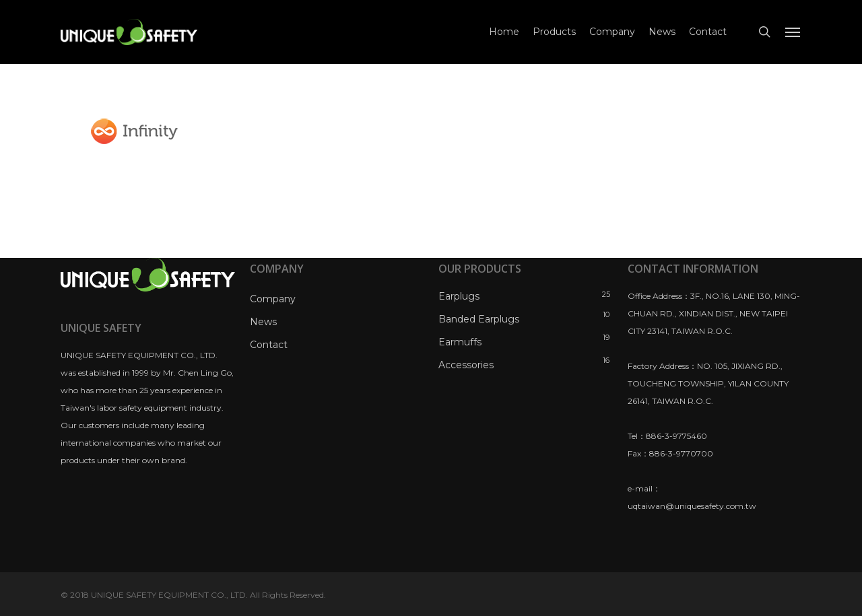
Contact (269, 345)
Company (273, 299)
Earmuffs (460, 342)
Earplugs (459, 296)
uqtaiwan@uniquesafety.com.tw (692, 506)
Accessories (466, 365)
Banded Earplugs (479, 319)
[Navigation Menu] (793, 32)
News (263, 322)
